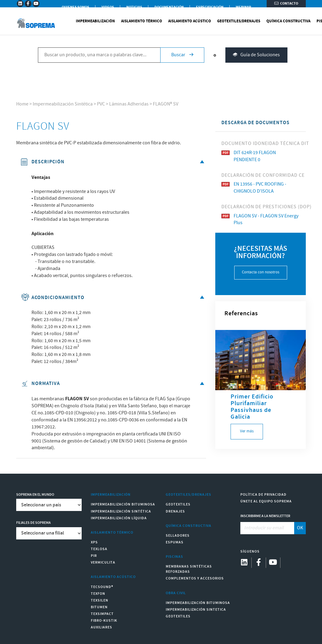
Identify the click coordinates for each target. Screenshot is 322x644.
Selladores (178, 536)
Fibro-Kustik (104, 621)
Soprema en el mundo (35, 495)
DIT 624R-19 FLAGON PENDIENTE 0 (249, 156)
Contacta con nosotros (261, 272)
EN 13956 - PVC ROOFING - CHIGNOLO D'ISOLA (254, 188)
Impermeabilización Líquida (119, 518)
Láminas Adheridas (129, 104)
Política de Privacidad (263, 495)
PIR (94, 556)
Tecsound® (102, 587)
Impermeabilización (95, 28)
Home (22, 104)
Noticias (134, 7)
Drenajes (175, 511)
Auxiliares (102, 627)
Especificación (210, 7)
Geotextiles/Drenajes (239, 28)
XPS (94, 542)
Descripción (114, 162)
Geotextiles (178, 504)
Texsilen (100, 600)
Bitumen (99, 607)
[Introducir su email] (267, 528)
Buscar (182, 61)
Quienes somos (76, 7)
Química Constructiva (288, 28)
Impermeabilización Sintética (63, 104)
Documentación (169, 7)
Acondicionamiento (114, 298)
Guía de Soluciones (256, 62)
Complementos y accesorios (195, 578)
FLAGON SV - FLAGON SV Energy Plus (260, 220)
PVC (101, 104)
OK (300, 528)
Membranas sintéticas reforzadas (189, 569)
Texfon (98, 594)
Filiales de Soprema (33, 523)
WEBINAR (243, 7)
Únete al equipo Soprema (266, 501)
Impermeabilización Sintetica (196, 610)
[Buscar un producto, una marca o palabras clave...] (99, 61)
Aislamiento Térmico (142, 28)
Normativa (114, 384)
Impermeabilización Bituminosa (123, 504)
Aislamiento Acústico (190, 28)
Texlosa (99, 549)
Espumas (175, 542)
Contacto (286, 7)
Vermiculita (103, 563)
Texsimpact (102, 614)
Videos (108, 7)
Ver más (247, 431)
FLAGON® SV (166, 104)
